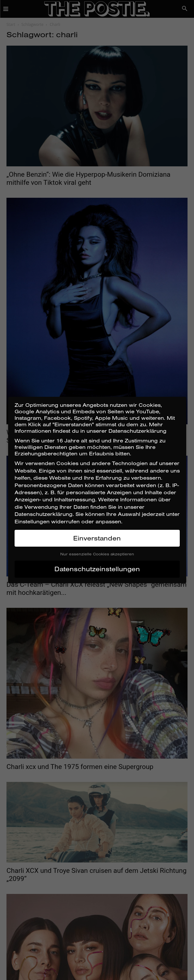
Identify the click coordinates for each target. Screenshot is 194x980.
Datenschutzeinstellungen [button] (97, 569)
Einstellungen (32, 521)
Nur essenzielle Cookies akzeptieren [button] (97, 554)
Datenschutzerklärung (44, 514)
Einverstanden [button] (97, 538)
